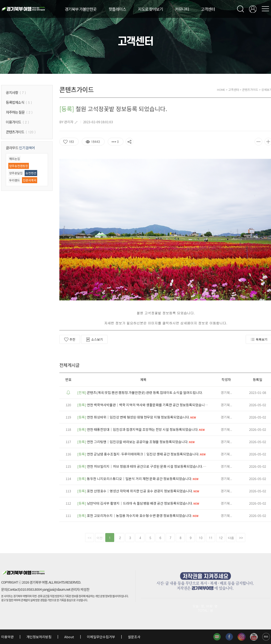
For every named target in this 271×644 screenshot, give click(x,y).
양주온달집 (16, 173)
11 (211, 538)
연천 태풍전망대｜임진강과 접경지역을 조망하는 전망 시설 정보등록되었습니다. (141, 429)
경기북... (226, 392)
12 (221, 538)
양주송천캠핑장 (19, 166)
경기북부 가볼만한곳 (81, 9)
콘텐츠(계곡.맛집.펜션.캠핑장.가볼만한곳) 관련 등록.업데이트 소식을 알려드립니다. (140, 392)
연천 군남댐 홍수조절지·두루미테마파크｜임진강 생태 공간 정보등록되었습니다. (142, 454)
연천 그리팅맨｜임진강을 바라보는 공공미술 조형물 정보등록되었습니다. (136, 442)
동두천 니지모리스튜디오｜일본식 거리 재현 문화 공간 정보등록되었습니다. (138, 479)
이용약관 (8, 637)
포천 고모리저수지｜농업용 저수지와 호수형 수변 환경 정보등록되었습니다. (138, 515)
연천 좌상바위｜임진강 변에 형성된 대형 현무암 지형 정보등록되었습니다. (137, 417)
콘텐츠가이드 (250, 90)
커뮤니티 (182, 9)
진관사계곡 (30, 180)
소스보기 (94, 339)
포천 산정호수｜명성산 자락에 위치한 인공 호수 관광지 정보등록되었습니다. (139, 491)
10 (201, 538)
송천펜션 (31, 173)
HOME (221, 90)
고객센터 (208, 9)
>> (241, 538)
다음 (231, 538)
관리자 (69, 122)
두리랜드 (15, 180)
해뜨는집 (15, 159)
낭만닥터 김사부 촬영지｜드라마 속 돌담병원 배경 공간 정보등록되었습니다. (139, 503)
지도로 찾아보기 (150, 9)
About (69, 637)
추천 (70, 339)
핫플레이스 (117, 9)
